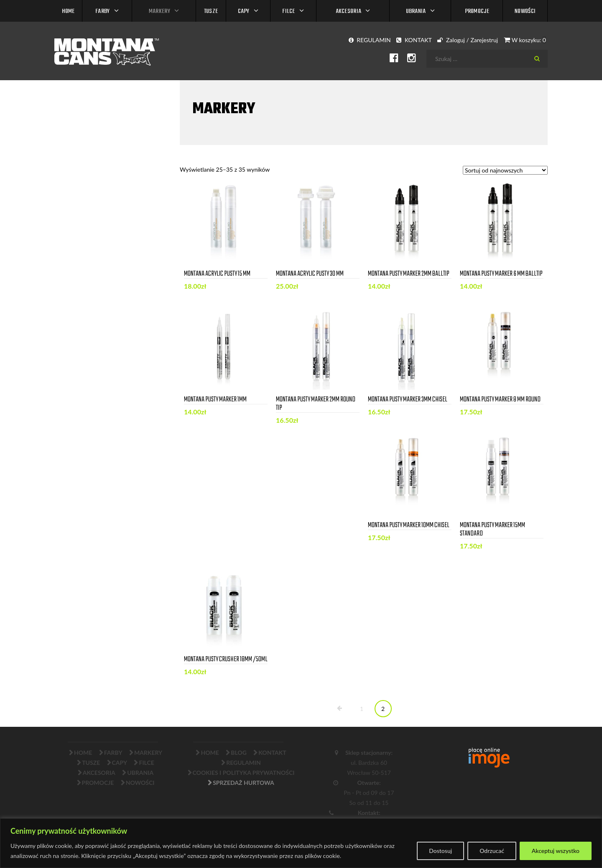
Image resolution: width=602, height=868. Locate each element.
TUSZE (211, 11)
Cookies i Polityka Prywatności (244, 773)
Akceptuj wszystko (556, 851)
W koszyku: (525, 40)
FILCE (289, 11)
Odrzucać (492, 851)
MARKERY (159, 11)
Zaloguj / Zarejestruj (468, 40)
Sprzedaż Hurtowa (244, 783)
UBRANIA (416, 11)
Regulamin (244, 763)
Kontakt (272, 753)
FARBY (103, 11)
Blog (239, 753)
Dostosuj (440, 851)
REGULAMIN (370, 40)
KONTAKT (414, 40)
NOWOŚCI (525, 11)
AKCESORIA (349, 11)
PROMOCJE (477, 11)
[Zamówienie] (505, 170)
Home (68, 11)
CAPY (244, 11)
